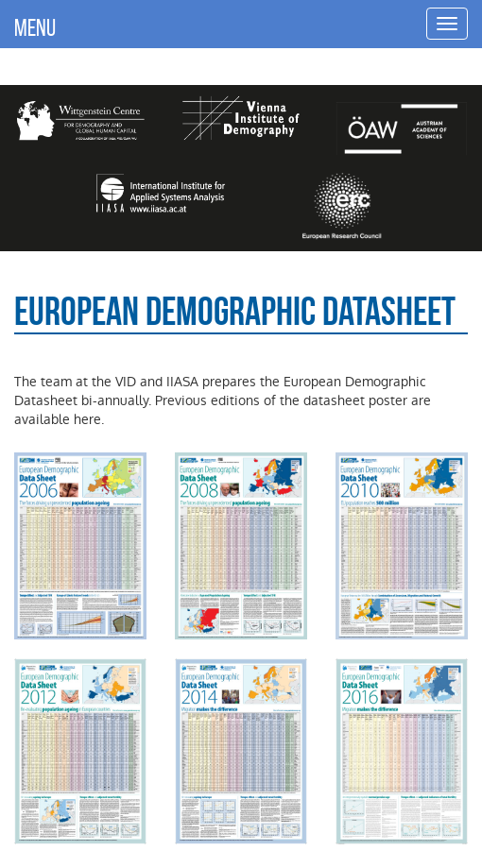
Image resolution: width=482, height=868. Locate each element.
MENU (35, 27)
